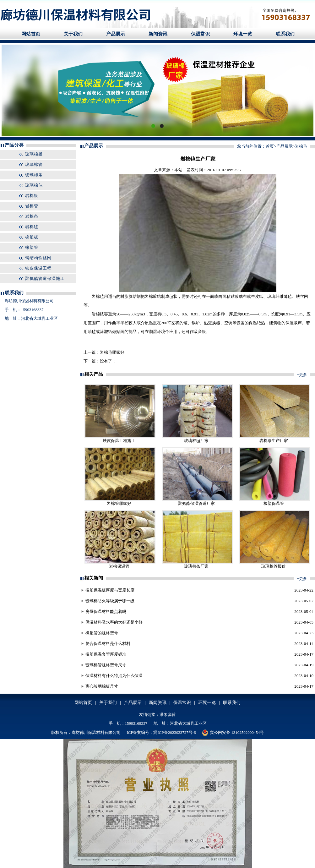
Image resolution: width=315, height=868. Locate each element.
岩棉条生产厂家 (274, 441)
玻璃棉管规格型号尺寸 (106, 665)
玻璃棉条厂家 (196, 566)
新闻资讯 (158, 34)
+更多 (302, 375)
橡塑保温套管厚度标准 (106, 654)
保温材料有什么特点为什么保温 (114, 676)
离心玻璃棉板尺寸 (102, 686)
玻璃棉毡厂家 (196, 441)
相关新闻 (94, 578)
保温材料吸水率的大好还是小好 (114, 622)
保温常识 (200, 34)
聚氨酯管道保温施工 (45, 278)
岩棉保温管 (119, 566)
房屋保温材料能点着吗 (106, 611)
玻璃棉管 (34, 164)
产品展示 (116, 34)
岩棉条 (32, 216)
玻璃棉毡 (34, 185)
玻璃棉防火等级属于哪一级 (110, 601)
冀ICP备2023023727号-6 (174, 732)
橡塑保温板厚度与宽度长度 (110, 590)
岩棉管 (32, 206)
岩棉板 (32, 196)
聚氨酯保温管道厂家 (196, 503)
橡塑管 (32, 247)
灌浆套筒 (168, 715)
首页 (270, 146)
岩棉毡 (32, 227)
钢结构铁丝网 (38, 258)
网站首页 (31, 34)
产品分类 (14, 145)
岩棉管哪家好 (119, 503)
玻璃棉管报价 (274, 566)
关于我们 (73, 34)
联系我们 (285, 34)
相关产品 (94, 374)
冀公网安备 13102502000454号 (233, 733)
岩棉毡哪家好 (112, 352)
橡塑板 (32, 237)
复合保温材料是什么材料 (108, 644)
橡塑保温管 (274, 503)
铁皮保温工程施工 (119, 441)
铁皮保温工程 (38, 268)
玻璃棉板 (34, 154)
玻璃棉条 (34, 175)
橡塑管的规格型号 (102, 633)
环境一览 (243, 34)
